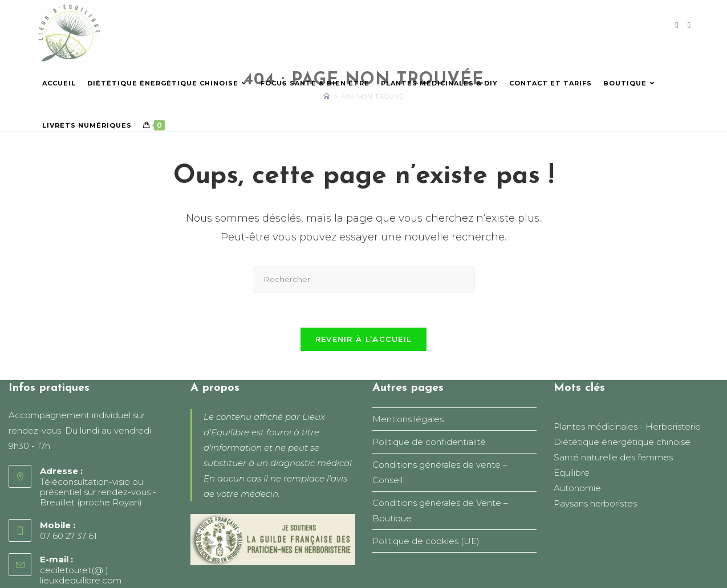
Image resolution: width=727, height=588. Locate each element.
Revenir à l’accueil (364, 339)
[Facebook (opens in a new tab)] (677, 25)
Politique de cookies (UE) (426, 541)
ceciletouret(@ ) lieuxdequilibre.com (81, 575)
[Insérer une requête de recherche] (364, 279)
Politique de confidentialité (429, 442)
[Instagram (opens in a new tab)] (689, 25)
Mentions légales (408, 419)
